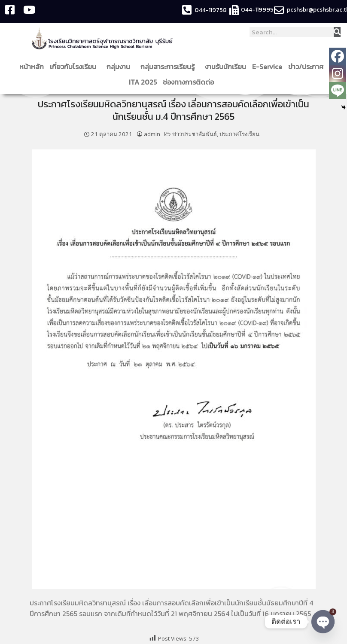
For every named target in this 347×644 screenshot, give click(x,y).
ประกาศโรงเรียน (239, 134)
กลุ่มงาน (120, 67)
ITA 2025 (143, 82)
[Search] (337, 32)
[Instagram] (338, 73)
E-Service (267, 67)
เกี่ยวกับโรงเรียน (75, 67)
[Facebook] (338, 56)
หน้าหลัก (32, 67)
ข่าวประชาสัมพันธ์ (195, 134)
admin (152, 134)
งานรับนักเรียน (225, 67)
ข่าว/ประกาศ (308, 67)
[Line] (338, 91)
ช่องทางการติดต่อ (190, 82)
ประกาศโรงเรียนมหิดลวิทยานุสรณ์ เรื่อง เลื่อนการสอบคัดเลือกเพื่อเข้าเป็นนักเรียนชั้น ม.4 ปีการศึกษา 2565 (173, 110)
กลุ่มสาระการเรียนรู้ (170, 67)
